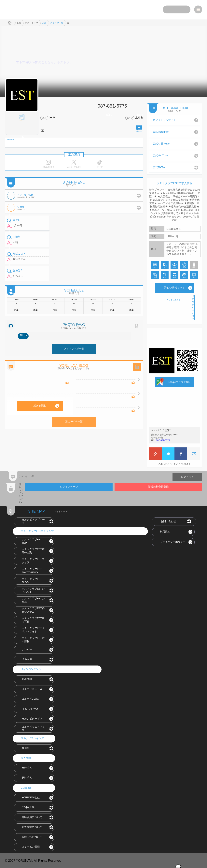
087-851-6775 (163, 440)
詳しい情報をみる (174, 287)
